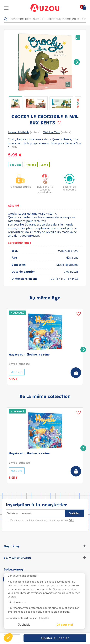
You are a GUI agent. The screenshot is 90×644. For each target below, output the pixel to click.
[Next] (77, 62)
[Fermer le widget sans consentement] (46, 576)
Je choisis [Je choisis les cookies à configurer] (24, 625)
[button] (8, 637)
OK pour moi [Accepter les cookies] (65, 625)
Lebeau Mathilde (19, 132)
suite (15, 147)
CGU (71, 520)
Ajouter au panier (55, 638)
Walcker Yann (52, 132)
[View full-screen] (78, 38)
